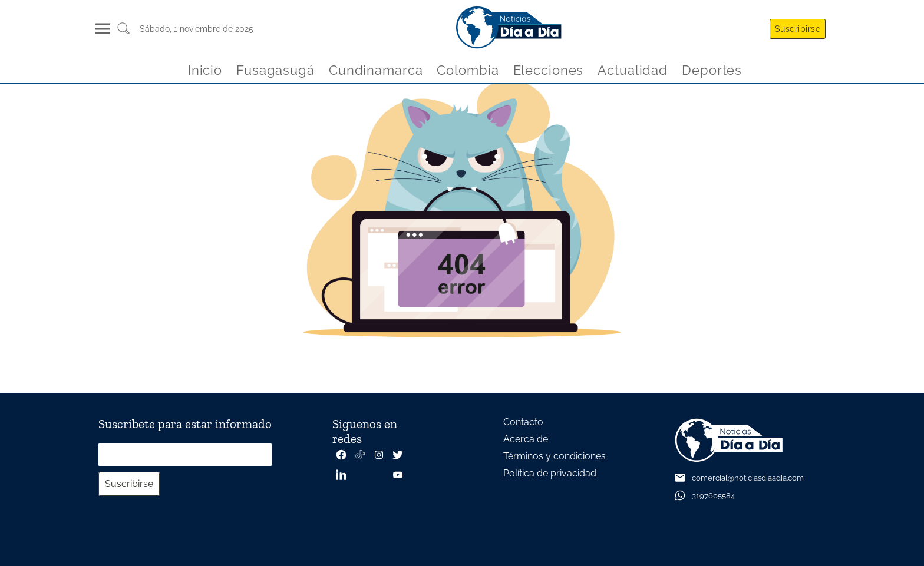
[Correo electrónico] (185, 455)
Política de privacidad (550, 473)
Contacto (523, 422)
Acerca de (526, 439)
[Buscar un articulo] (123, 33)
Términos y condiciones (555, 456)
